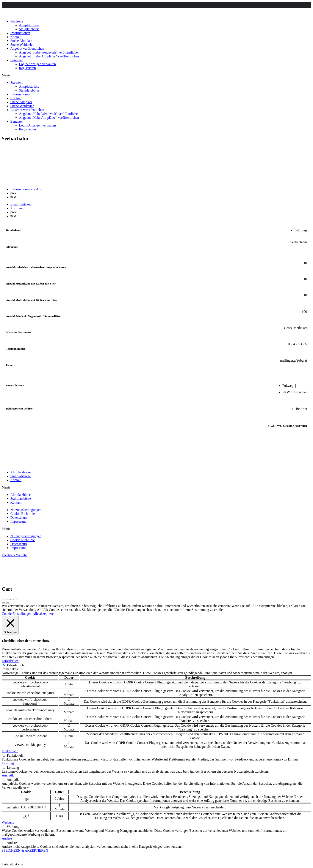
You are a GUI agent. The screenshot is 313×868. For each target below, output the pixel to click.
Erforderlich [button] (10, 661)
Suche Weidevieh (22, 45)
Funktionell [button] (10, 751)
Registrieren (27, 68)
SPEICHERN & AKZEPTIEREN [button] (25, 850)
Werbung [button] (8, 822)
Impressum (18, 521)
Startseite (17, 21)
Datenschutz (19, 518)
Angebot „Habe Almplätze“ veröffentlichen (49, 56)
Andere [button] (7, 838)
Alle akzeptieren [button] (44, 614)
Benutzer (17, 60)
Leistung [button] (8, 763)
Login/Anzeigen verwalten (37, 64)
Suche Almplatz (21, 41)
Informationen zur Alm (26, 189)
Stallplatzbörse (29, 29)
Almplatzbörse (29, 25)
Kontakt (16, 37)
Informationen (20, 33)
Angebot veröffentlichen (27, 48)
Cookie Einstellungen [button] (17, 614)
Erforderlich (15, 665)
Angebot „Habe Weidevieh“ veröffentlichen (49, 52)
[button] (156, 75)
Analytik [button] (8, 775)
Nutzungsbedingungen (26, 510)
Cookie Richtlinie (23, 514)
